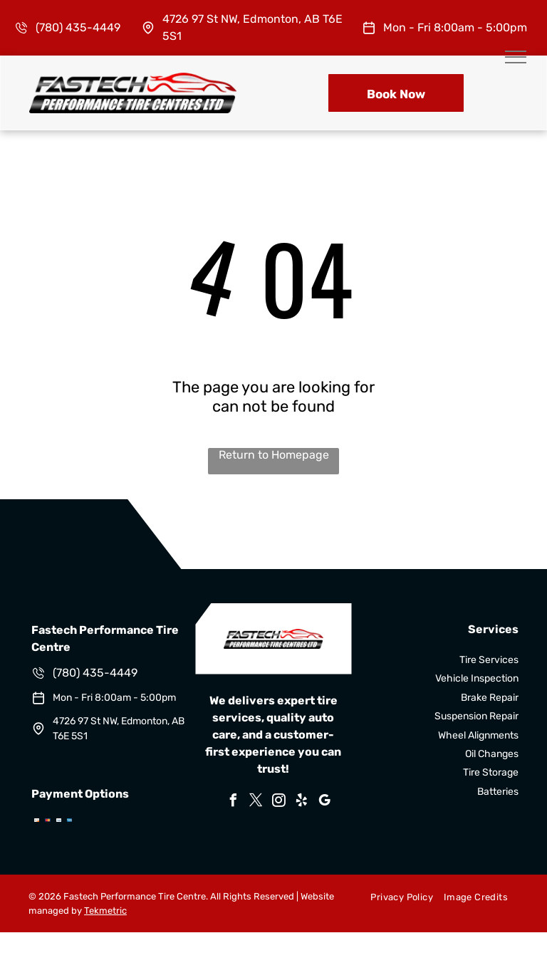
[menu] (516, 57)
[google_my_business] (325, 802)
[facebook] (234, 802)
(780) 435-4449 (78, 27)
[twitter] (256, 802)
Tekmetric (105, 911)
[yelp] (302, 802)
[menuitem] (396, 897)
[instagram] (279, 802)
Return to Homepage (274, 455)
